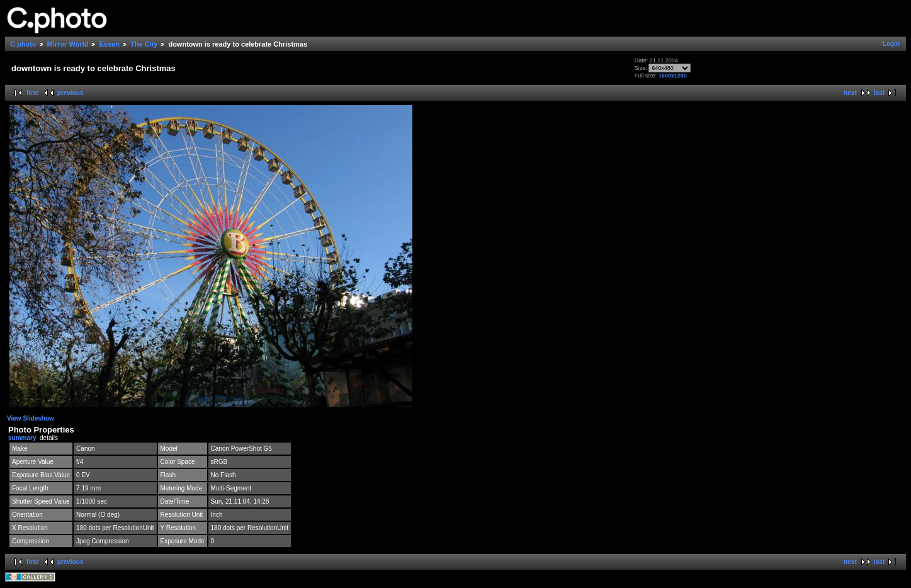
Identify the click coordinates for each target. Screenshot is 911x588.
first (32, 93)
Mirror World (68, 44)
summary (22, 438)
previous (71, 93)
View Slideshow (31, 418)
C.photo (23, 44)
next (850, 93)
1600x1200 (673, 76)
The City (144, 44)
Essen (109, 44)
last (879, 93)
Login (891, 44)
